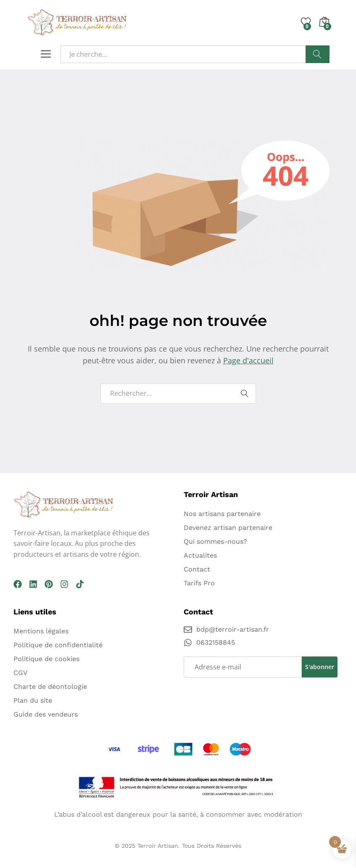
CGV (20, 673)
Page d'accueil (248, 360)
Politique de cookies (46, 659)
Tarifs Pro (199, 583)
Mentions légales (41, 631)
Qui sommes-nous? (215, 541)
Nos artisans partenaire (222, 514)
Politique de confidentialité (58, 645)
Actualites (200, 555)
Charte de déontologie (50, 687)
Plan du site (33, 700)
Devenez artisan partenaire (228, 528)
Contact (197, 569)
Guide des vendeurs (46, 714)
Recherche (317, 54)
